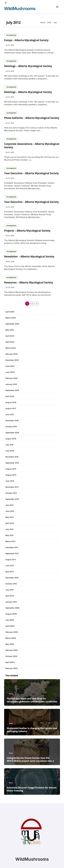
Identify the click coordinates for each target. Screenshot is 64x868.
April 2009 (10, 626)
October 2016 (11, 427)
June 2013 (10, 511)
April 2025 (10, 336)
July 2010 (10, 590)
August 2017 (11, 408)
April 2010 (10, 596)
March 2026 (11, 318)
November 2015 (12, 457)
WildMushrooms (20, 9)
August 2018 (11, 402)
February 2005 (12, 650)
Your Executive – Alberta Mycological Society (31, 173)
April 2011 (10, 572)
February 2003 (12, 668)
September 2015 (12, 463)
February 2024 (12, 354)
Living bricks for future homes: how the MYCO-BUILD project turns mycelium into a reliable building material (30, 761)
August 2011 (11, 560)
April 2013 (10, 523)
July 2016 (10, 445)
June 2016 (10, 451)
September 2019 (12, 390)
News (11, 694)
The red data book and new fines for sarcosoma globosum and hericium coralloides (32, 700)
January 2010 (11, 602)
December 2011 (12, 547)
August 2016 (11, 439)
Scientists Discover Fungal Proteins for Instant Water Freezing (32, 789)
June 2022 (10, 366)
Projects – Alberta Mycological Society (27, 231)
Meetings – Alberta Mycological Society (28, 66)
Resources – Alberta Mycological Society (29, 282)
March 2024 (11, 348)
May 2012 (10, 535)
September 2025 (12, 324)
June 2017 (10, 414)
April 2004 (10, 662)
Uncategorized (11, 35)
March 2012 (10, 541)
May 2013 (10, 517)
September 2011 (12, 554)
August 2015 (11, 469)
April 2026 (10, 312)
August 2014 (11, 475)
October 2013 (11, 493)
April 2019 (10, 396)
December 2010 (12, 578)
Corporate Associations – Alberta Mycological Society (32, 146)
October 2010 (11, 584)
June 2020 (10, 372)
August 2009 (11, 614)
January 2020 (11, 384)
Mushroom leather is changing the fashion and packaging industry (32, 730)
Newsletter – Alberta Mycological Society (29, 256)
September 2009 (12, 608)
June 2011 (10, 566)
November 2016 (12, 421)
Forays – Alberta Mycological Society (26, 40)
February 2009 (12, 632)
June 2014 (10, 481)
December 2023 (12, 360)
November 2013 (12, 487)
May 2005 (10, 644)
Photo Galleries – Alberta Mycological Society (32, 118)
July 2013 (10, 505)
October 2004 (11, 656)
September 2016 (12, 433)
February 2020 (12, 378)
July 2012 (10, 529)
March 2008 (11, 638)
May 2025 (10, 330)
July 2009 (10, 620)
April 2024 (10, 342)
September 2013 (12, 499)
